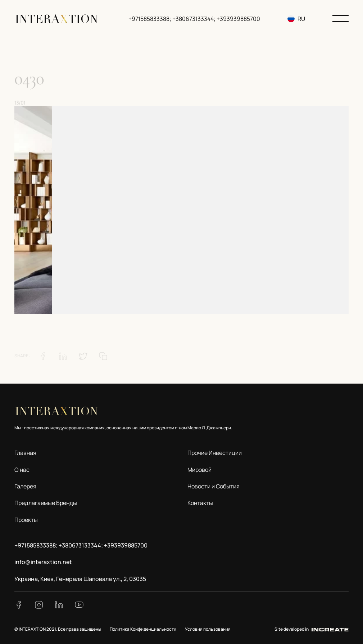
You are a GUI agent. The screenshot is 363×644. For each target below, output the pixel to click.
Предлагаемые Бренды (46, 503)
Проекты (26, 520)
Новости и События (214, 486)
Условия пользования (208, 629)
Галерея (25, 486)
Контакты (200, 503)
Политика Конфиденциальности (143, 629)
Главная (25, 453)
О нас (22, 470)
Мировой (199, 470)
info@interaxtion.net (43, 562)
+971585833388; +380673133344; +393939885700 (194, 19)
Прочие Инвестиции (215, 453)
